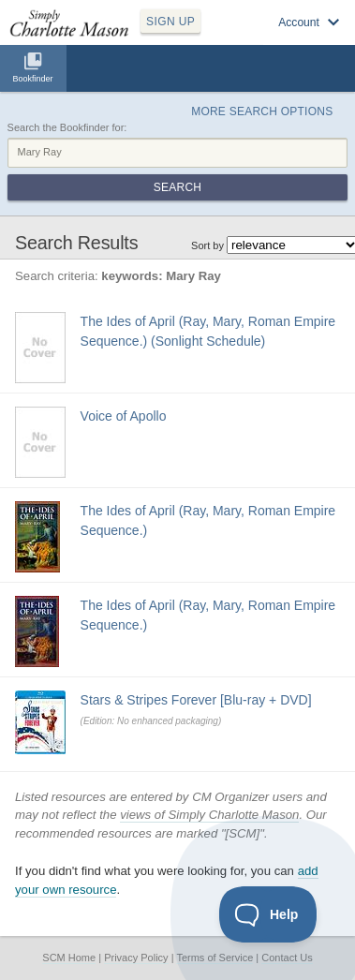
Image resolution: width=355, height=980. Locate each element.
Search (177, 187)
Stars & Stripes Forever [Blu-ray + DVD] (196, 700)
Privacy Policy (136, 958)
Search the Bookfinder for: (67, 127)
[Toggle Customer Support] (268, 914)
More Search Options (262, 111)
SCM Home (69, 958)
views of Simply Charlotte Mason (209, 815)
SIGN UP (170, 22)
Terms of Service (214, 958)
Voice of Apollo (124, 416)
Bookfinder (32, 79)
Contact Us (287, 958)
